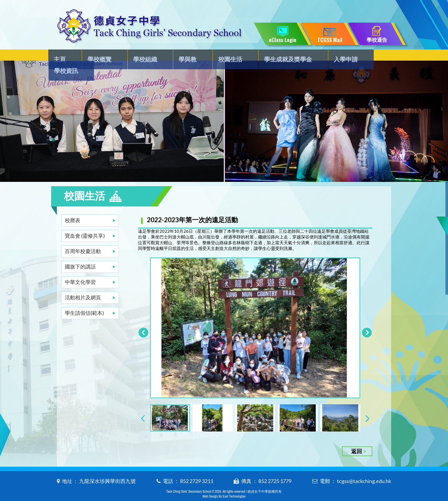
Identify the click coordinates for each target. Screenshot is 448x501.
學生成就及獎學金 (276, 56)
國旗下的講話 (80, 255)
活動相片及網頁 (83, 286)
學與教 (181, 56)
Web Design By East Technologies (224, 487)
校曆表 (73, 209)
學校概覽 (99, 56)
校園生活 (221, 56)
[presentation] (143, 409)
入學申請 (331, 56)
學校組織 (142, 56)
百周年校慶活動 (83, 240)
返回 (357, 442)
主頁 (63, 56)
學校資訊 (374, 56)
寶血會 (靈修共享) (85, 224)
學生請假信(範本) (84, 301)
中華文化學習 (80, 271)
